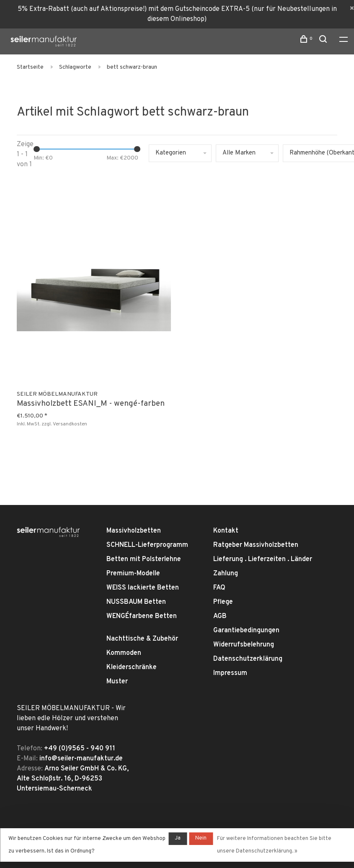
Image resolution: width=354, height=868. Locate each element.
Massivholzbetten (134, 531)
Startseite (30, 67)
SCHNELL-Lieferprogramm (147, 545)
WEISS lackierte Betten (143, 588)
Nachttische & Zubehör (142, 639)
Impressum (230, 673)
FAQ (219, 588)
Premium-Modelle (133, 574)
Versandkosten (70, 424)
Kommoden (124, 653)
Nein (201, 838)
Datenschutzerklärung (248, 659)
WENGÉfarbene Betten (142, 616)
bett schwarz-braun (132, 67)
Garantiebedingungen (246, 631)
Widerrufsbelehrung (244, 645)
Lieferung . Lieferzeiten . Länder (263, 559)
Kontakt (226, 531)
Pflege (223, 602)
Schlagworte (75, 67)
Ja (178, 838)
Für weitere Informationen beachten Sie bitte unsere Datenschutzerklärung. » (274, 845)
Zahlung (226, 574)
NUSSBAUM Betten (136, 602)
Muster (117, 682)
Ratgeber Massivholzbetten (256, 545)
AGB (220, 616)
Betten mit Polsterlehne (144, 559)
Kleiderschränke (132, 667)
